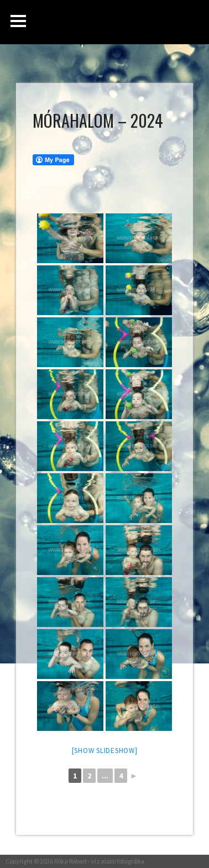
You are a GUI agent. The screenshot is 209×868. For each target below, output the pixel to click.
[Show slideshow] (105, 751)
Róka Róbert (70, 861)
